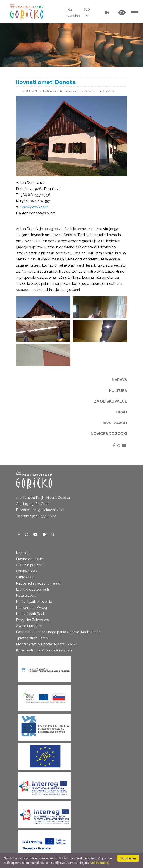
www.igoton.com (34, 207)
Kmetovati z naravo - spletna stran (44, 650)
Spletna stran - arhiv (32, 638)
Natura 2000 (26, 596)
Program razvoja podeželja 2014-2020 (47, 644)
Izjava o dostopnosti (32, 589)
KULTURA (31, 91)
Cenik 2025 (25, 577)
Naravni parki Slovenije (34, 602)
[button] (122, 13)
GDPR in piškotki (29, 565)
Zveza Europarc (29, 626)
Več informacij (100, 863)
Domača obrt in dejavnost (100, 91)
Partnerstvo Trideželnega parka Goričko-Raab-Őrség (58, 632)
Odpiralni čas (26, 571)
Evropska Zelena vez (33, 620)
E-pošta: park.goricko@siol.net (40, 510)
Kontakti (23, 553)
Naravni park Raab (31, 614)
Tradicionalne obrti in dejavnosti (61, 91)
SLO (87, 10)
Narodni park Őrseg (31, 608)
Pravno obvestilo (30, 559)
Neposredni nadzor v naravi (38, 583)
